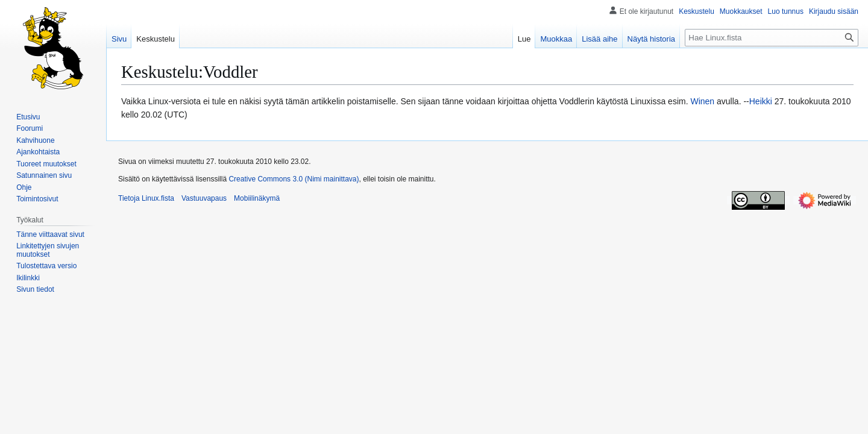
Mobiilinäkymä (257, 198)
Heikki (761, 101)
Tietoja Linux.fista (146, 198)
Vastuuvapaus (204, 198)
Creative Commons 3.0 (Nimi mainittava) (294, 179)
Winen (702, 101)
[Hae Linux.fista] (772, 38)
